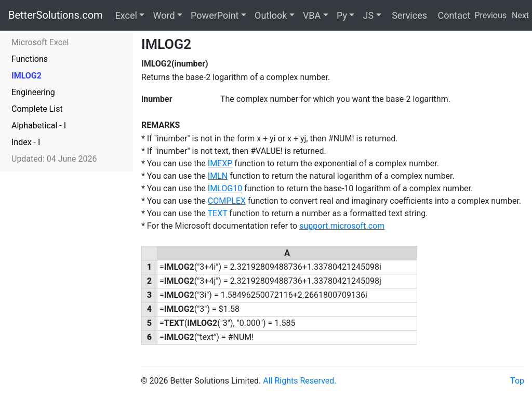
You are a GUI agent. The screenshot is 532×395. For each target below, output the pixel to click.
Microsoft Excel (40, 42)
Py (342, 15)
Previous (490, 15)
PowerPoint (215, 15)
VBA (312, 15)
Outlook (271, 15)
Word (164, 15)
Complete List (37, 109)
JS (368, 15)
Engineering (33, 92)
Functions (30, 59)
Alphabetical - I (39, 126)
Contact (453, 15)
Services (408, 15)
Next (520, 15)
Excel (126, 15)
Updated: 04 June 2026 (54, 159)
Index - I (26, 142)
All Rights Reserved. (300, 381)
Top (517, 381)
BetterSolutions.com (56, 15)
